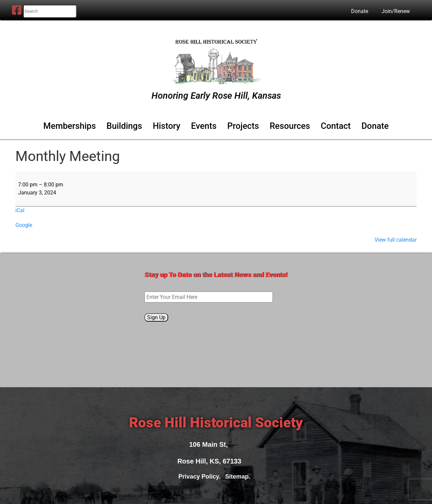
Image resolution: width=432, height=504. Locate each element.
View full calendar (396, 240)
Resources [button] (290, 126)
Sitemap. (239, 477)
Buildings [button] (124, 126)
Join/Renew (396, 11)
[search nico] (50, 11)
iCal (20, 210)
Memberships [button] (70, 126)
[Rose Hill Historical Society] (216, 60)
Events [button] (204, 126)
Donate (360, 11)
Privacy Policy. (201, 477)
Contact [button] (336, 126)
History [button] (167, 126)
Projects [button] (243, 126)
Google (24, 225)
